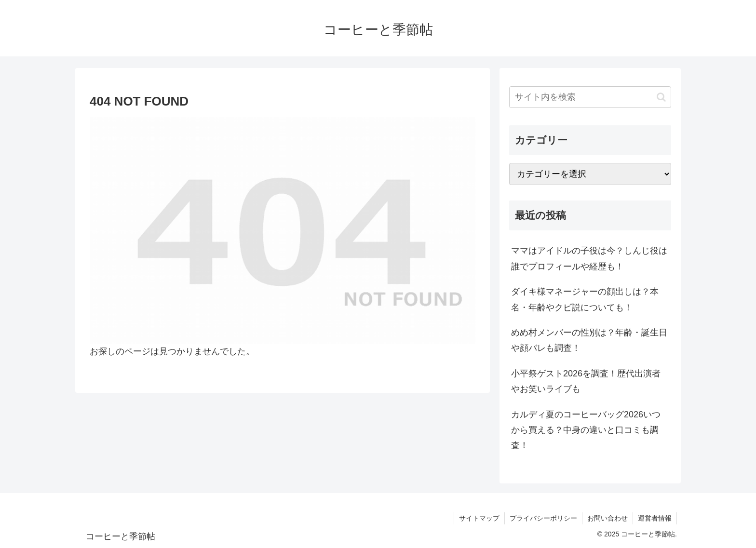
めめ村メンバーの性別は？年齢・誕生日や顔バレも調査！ (589, 340)
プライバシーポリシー (543, 518)
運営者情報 (655, 518)
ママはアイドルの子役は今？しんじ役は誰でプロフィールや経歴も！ (589, 258)
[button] (661, 97)
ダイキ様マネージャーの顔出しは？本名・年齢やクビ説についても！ (585, 299)
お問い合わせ (607, 518)
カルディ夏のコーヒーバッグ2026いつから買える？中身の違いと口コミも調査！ (586, 430)
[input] (590, 97)
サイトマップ (479, 518)
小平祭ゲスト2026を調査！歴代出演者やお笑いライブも (586, 381)
